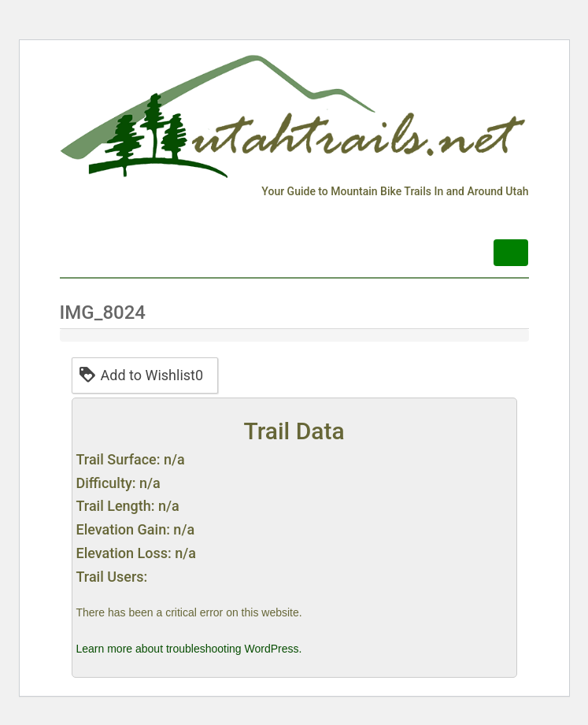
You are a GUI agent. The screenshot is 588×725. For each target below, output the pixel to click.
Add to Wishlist (141, 374)
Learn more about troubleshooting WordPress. (189, 649)
